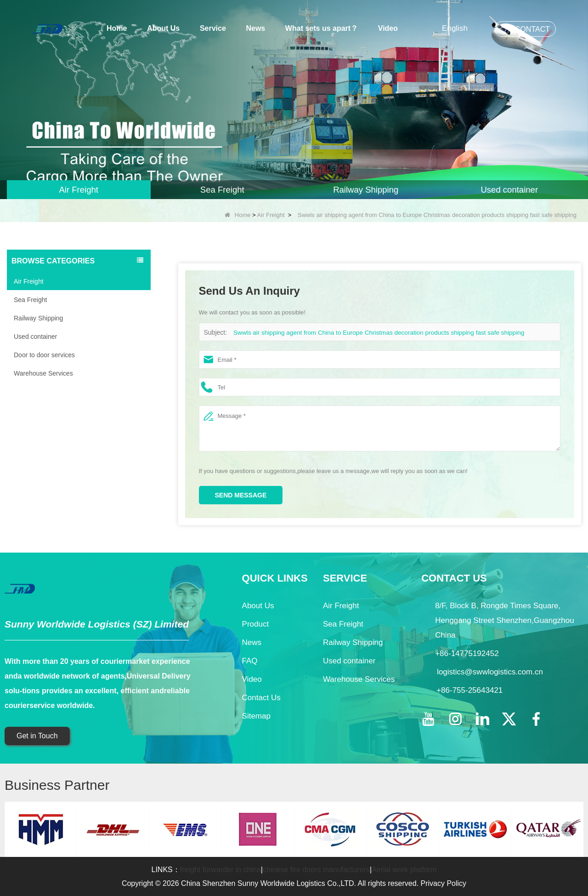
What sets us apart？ (322, 28)
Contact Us (261, 698)
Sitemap (256, 716)
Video (388, 28)
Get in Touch (37, 736)
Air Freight (271, 215)
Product (256, 624)
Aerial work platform (404, 870)
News (255, 28)
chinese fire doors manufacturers (316, 870)
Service (213, 28)
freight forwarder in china (220, 870)
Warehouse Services (43, 373)
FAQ (250, 661)
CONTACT (532, 29)
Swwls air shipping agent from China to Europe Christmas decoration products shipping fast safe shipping (373, 333)
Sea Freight (30, 300)
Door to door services (44, 355)
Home (117, 28)
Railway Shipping (38, 318)
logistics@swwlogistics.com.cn (490, 672)
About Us (163, 28)
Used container (35, 337)
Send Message (241, 495)
